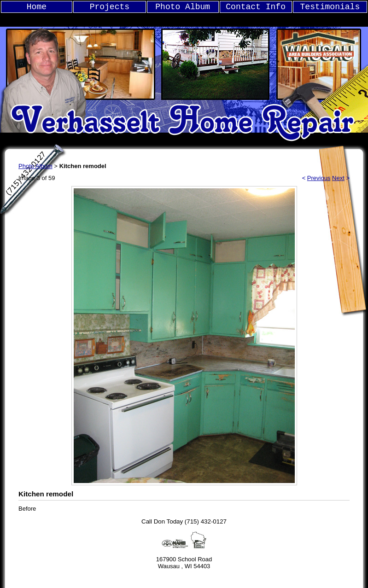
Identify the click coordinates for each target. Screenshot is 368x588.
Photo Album (183, 7)
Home (37, 7)
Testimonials (330, 7)
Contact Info (256, 7)
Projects (110, 7)
